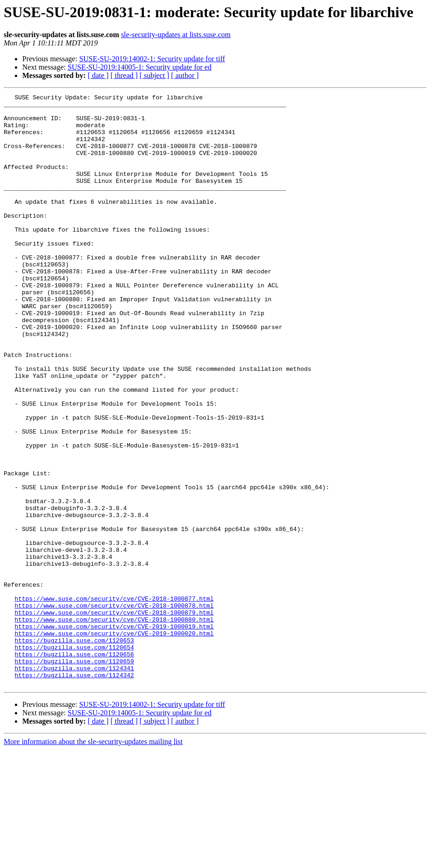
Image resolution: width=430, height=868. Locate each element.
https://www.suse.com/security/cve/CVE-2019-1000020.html (114, 742)
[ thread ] (124, 75)
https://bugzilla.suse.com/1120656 (74, 767)
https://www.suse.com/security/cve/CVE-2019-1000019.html (114, 733)
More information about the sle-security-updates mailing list (93, 860)
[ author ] (185, 75)
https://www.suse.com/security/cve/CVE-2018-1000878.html (114, 708)
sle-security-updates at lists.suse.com (176, 35)
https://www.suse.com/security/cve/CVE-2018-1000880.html (114, 725)
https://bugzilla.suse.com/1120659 (74, 775)
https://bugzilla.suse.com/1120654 (74, 758)
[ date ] (98, 75)
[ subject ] (154, 75)
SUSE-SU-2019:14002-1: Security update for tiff (152, 59)
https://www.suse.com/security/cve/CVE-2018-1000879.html (114, 717)
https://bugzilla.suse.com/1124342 (74, 792)
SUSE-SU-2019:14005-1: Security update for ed (140, 67)
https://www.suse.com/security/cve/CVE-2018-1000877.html (114, 700)
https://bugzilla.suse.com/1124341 (74, 784)
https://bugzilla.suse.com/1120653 (74, 750)
